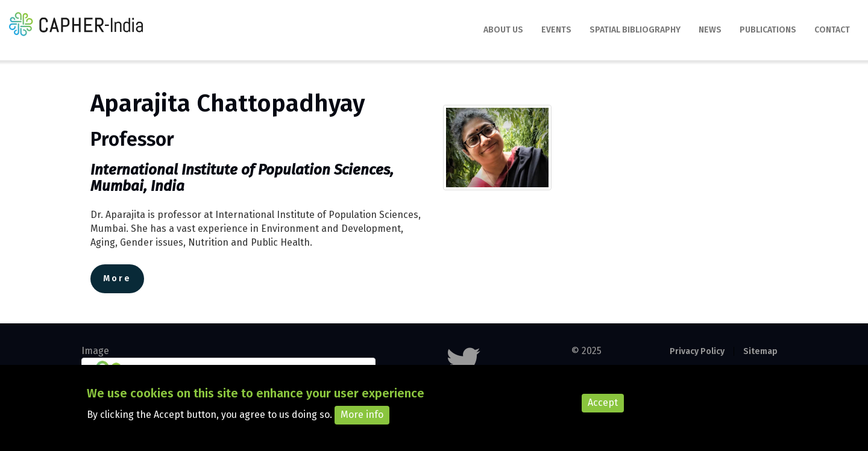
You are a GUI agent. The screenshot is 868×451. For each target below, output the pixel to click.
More (117, 278)
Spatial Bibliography (635, 30)
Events (556, 30)
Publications (768, 30)
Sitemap (760, 351)
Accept (603, 409)
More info (362, 421)
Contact (832, 30)
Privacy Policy (697, 351)
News (710, 30)
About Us (503, 30)
